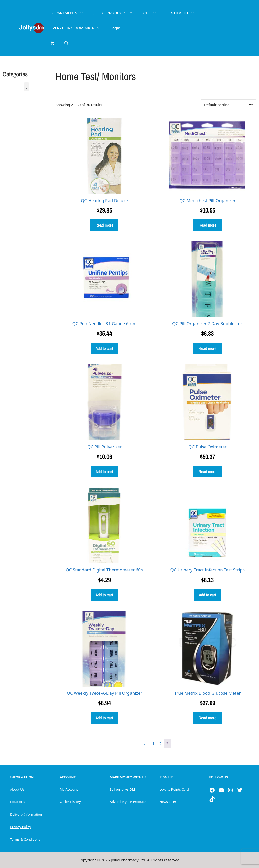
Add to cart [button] (104, 348)
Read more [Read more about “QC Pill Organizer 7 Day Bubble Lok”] (208, 348)
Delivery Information (26, 814)
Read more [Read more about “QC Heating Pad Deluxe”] (104, 225)
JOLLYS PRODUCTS (116, 13)
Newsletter (168, 802)
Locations (17, 802)
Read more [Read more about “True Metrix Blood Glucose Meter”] (208, 718)
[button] (26, 87)
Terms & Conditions (25, 839)
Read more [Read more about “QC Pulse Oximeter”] (208, 471)
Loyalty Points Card (174, 789)
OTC (152, 13)
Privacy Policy (20, 827)
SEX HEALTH (183, 13)
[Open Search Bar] (66, 43)
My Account (69, 789)
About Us (17, 789)
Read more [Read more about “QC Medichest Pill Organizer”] (208, 225)
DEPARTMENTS (70, 13)
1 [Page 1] (154, 744)
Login (115, 28)
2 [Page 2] (160, 744)
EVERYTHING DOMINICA (78, 28)
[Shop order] (229, 105)
